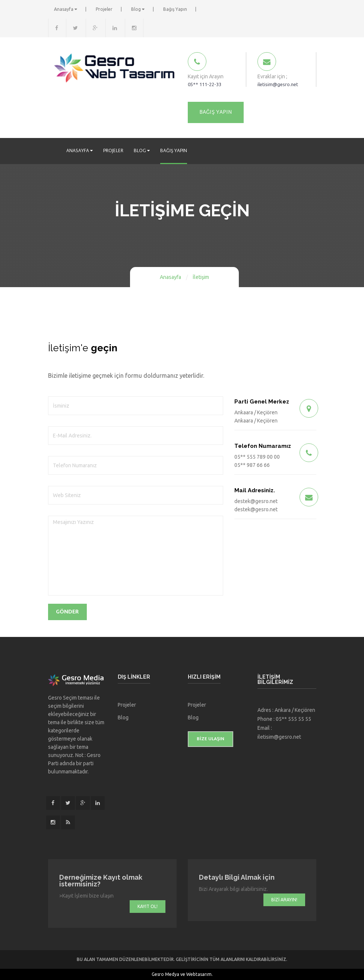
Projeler (105, 9)
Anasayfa (66, 9)
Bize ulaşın (211, 739)
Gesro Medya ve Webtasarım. (182, 974)
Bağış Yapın (175, 9)
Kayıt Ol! (148, 906)
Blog (138, 9)
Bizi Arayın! (284, 900)
